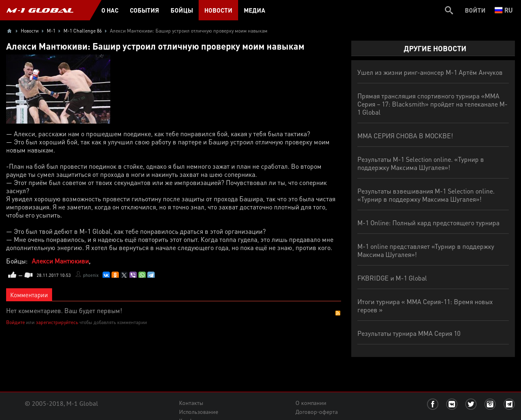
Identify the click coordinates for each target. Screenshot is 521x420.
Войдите (15, 322)
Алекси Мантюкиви (60, 261)
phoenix (91, 275)
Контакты (191, 403)
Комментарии (29, 295)
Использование (199, 412)
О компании (311, 403)
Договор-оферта (317, 412)
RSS (338, 313)
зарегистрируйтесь (57, 322)
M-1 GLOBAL (40, 10)
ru (504, 10)
